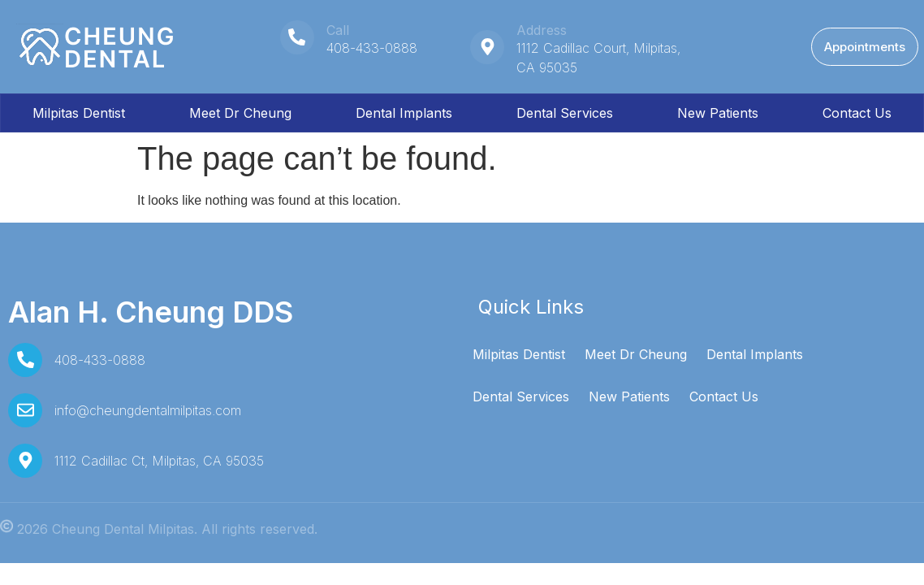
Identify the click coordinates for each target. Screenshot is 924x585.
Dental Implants (404, 113)
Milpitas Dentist (79, 113)
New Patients (718, 113)
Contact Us (857, 113)
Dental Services (565, 113)
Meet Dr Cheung (240, 113)
